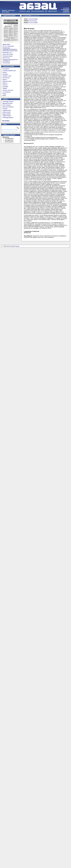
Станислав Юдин (33, 19)
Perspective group (15, 246)
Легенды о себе (7, 76)
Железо (5, 72)
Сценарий (5, 87)
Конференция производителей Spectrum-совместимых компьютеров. (10, 49)
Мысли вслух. (6, 58)
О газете (67, 8)
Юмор (4, 96)
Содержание (65, 9)
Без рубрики (6, 69)
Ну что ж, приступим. (8, 46)
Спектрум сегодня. (8, 56)
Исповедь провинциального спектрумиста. (10, 60)
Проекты (5, 83)
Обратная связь (7, 81)
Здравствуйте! (6, 44)
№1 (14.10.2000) (33, 23)
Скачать (67, 11)
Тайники (5, 88)
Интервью (5, 74)
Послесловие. (6, 63)
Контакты (66, 12)
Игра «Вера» (6, 12)
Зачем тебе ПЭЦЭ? (8, 54)
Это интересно (7, 92)
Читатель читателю (8, 90)
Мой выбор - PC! (7, 52)
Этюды (4, 94)
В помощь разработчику (9, 71)
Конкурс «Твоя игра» (8, 11)
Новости (5, 80)
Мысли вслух (6, 78)
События (5, 85)
